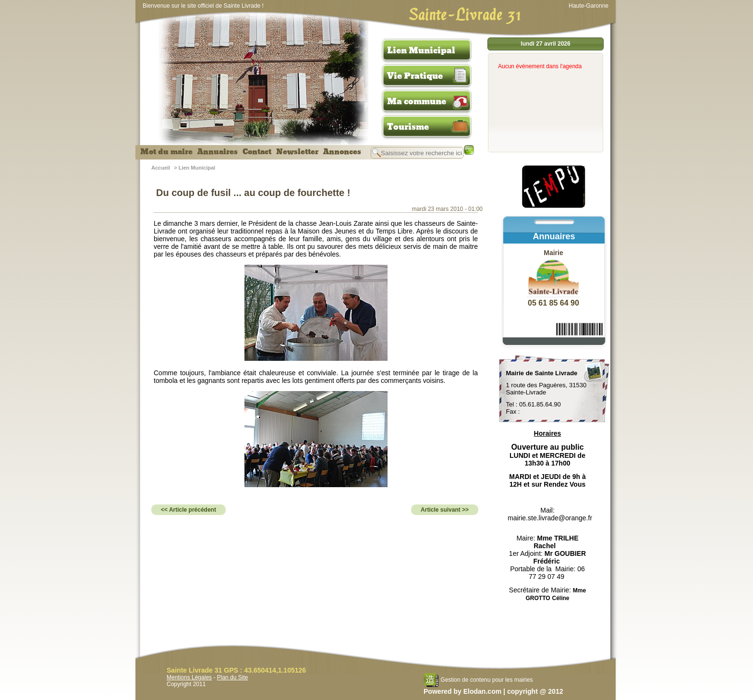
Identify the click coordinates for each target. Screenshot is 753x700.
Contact (257, 152)
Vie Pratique (415, 76)
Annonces (342, 152)
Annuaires (218, 152)
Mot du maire (166, 152)
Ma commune (417, 101)
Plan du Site (233, 677)
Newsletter (297, 152)
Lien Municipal (421, 50)
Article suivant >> (445, 510)
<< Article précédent (188, 510)
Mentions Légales (189, 677)
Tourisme (408, 127)
